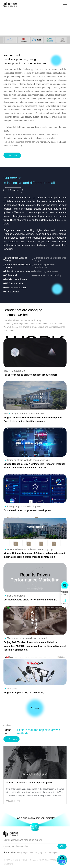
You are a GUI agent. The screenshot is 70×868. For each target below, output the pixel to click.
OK (62, 846)
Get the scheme (65, 593)
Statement (8, 864)
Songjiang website (25, 853)
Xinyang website (55, 853)
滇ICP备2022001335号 (49, 860)
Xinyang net (40, 853)
